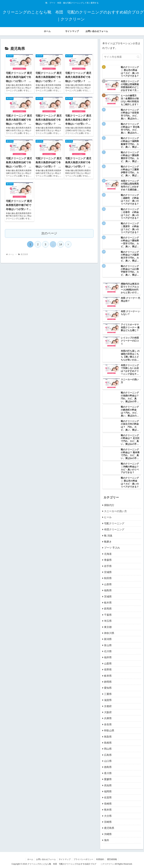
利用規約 (100, 859)
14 (61, 244)
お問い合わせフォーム (46, 859)
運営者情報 (112, 859)
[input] (122, 57)
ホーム (30, 859)
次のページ (49, 233)
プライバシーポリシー (83, 859)
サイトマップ (65, 859)
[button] (138, 57)
